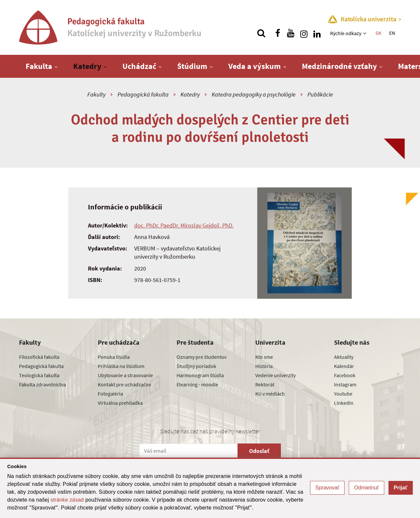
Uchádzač (139, 66)
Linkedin (344, 403)
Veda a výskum (255, 66)
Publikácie (320, 94)
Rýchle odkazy (346, 33)
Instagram (345, 384)
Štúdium (192, 66)
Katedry (87, 66)
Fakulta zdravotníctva (42, 384)
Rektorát (265, 384)
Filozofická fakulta (39, 357)
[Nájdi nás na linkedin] (317, 33)
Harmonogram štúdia (200, 375)
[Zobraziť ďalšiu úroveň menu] (365, 33)
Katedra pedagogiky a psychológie (254, 94)
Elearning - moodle (197, 384)
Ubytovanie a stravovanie (125, 375)
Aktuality (344, 357)
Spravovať (327, 488)
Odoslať (259, 451)
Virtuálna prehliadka (120, 403)
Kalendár (344, 366)
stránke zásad (67, 500)
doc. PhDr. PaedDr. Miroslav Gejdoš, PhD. (184, 225)
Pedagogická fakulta (143, 94)
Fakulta (39, 66)
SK (378, 33)
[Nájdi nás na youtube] (291, 33)
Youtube (343, 394)
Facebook (345, 375)
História (264, 366)
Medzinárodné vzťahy (339, 66)
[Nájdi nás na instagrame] (304, 33)
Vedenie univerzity (275, 375)
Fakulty (96, 94)
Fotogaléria (110, 394)
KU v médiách (270, 394)
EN (392, 33)
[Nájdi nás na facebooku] (278, 33)
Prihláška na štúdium (121, 366)
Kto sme (264, 357)
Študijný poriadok (196, 366)
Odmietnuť (366, 488)
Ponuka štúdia (114, 357)
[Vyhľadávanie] (261, 33)
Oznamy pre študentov (201, 357)
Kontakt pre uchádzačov (124, 384)
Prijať (401, 488)
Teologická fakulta (39, 375)
